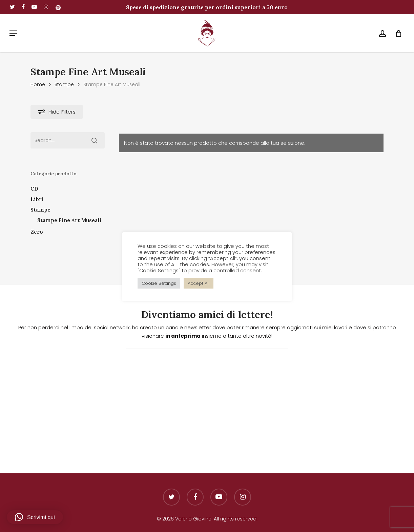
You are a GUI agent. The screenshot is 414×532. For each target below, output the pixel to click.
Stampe (64, 85)
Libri (37, 199)
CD (34, 189)
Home (38, 85)
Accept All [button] (199, 283)
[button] (13, 33)
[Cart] (396, 33)
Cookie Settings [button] (159, 283)
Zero (37, 232)
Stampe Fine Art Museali (69, 220)
